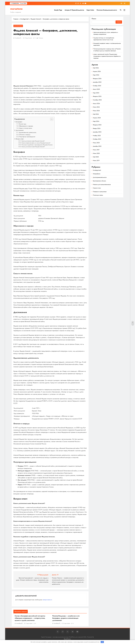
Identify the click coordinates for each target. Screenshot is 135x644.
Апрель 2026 (97, 71)
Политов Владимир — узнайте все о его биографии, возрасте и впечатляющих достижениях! (66, 618)
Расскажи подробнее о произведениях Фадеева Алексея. (37, 145)
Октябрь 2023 (97, 139)
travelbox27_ (18, 38)
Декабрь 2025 (97, 82)
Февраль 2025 (97, 96)
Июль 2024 (96, 107)
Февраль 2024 (97, 125)
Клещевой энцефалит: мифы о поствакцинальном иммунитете (107, 44)
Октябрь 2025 (97, 86)
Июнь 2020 (96, 153)
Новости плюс (97, 188)
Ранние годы (22, 124)
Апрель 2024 (97, 118)
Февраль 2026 (97, 79)
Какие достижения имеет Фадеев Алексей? (33, 141)
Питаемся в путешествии (100, 192)
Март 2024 (96, 121)
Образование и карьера (26, 126)
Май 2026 (96, 68)
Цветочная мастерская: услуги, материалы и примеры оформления (106, 33)
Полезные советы (98, 195)
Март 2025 (96, 93)
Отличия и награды (25, 135)
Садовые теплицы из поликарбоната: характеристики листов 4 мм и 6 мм (104, 39)
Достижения (20, 130)
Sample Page (58, 10)
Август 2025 (96, 89)
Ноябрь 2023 (97, 136)
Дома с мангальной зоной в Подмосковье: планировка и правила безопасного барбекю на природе (107, 56)
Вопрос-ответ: (20, 139)
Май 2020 (96, 157)
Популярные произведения (27, 137)
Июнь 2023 (96, 143)
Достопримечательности (100, 177)
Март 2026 (96, 75)
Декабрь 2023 (97, 132)
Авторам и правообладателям (74, 10)
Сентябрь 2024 (97, 100)
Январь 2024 (97, 128)
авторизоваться (47, 600)
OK (102, 642)
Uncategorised (18, 26)
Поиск (94, 19)
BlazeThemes (67, 639)
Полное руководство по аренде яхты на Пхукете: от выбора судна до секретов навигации (107, 50)
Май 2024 (96, 114)
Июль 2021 (96, 150)
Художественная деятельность (28, 132)
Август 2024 (96, 104)
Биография (19, 122)
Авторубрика (97, 174)
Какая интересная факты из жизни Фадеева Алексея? (36, 143)
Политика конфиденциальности (107, 10)
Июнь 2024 (96, 111)
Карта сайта (90, 10)
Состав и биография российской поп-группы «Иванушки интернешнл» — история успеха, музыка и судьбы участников (30, 618)
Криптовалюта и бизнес (99, 181)
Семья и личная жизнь (25, 128)
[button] (51, 119)
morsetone (16, 9)
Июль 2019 (96, 161)
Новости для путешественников (102, 184)
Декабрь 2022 (97, 146)
